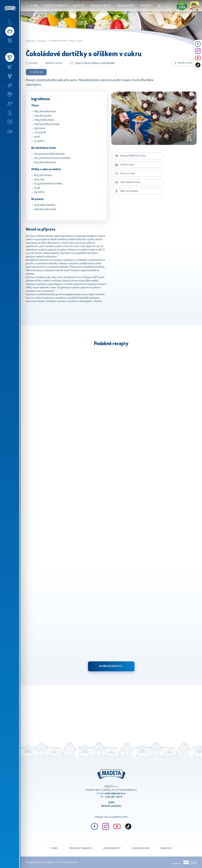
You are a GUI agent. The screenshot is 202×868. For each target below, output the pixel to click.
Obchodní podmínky (111, 806)
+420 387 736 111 (114, 797)
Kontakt (147, 9)
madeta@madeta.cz (115, 794)
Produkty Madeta (60, 9)
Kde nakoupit (127, 9)
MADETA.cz (31, 41)
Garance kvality (103, 9)
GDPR (111, 803)
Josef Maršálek (108, 63)
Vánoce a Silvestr (92, 63)
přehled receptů (185, 63)
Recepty (82, 9)
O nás (39, 9)
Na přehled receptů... (111, 666)
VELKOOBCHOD (141, 848)
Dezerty (79, 63)
